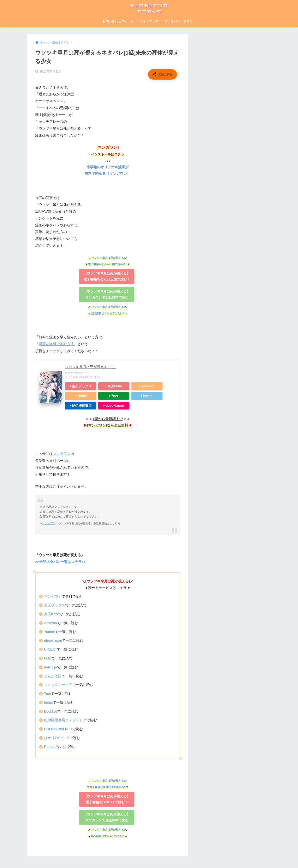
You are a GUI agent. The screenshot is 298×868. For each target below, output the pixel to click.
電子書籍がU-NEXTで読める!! (108, 786)
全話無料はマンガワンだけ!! (108, 313)
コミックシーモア (58, 684)
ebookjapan (115, 405)
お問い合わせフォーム (118, 21)
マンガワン (62, 453)
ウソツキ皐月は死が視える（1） (91, 367)
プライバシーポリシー (180, 21)
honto (148, 395)
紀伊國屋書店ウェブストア (65, 720)
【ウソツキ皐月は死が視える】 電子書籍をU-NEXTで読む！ (107, 798)
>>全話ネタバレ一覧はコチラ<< (60, 561)
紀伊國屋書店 (82, 405)
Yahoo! (50, 631)
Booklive (51, 711)
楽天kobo (115, 386)
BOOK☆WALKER (58, 728)
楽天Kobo (52, 613)
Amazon (148, 386)
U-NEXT (51, 649)
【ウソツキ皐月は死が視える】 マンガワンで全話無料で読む (107, 294)
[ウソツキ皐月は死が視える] (108, 258)
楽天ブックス (82, 386)
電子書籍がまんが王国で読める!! (108, 264)
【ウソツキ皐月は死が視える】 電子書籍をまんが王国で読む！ (107, 276)
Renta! (49, 746)
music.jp (51, 666)
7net (115, 395)
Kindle (82, 395)
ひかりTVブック (57, 737)
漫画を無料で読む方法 (56, 344)
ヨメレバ (83, 372)
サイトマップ (149, 21)
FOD (48, 658)
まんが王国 (53, 675)
